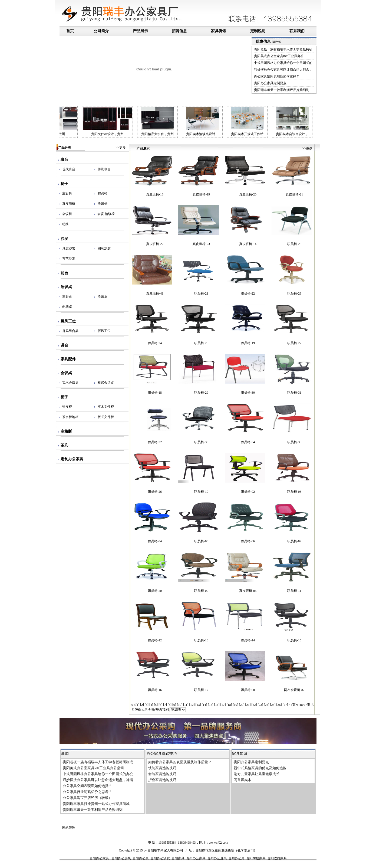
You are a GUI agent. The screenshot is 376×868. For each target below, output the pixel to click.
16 (217, 705)
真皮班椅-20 (248, 194)
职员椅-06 (248, 541)
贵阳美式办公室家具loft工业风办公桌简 (93, 768)
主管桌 (67, 296)
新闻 (65, 754)
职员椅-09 (201, 591)
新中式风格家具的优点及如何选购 (260, 768)
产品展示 (140, 31)
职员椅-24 (155, 343)
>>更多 (121, 148)
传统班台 (104, 169)
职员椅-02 (248, 492)
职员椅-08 (248, 690)
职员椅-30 (248, 393)
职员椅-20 (155, 591)
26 (279, 705)
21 (248, 705)
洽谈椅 (103, 204)
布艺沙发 (69, 259)
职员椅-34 (248, 442)
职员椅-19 (248, 343)
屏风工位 (104, 331)
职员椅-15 (294, 640)
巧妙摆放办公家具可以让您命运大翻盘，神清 (98, 780)
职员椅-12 (155, 640)
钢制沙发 (104, 248)
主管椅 (67, 193)
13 (198, 705)
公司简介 (101, 31)
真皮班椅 (69, 204)
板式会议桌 (106, 383)
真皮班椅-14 (248, 244)
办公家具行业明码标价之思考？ (87, 792)
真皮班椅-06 (248, 591)
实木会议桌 (70, 383)
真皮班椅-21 (294, 194)
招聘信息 (179, 31)
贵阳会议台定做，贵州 (62, 134)
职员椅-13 (201, 640)
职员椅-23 (294, 293)
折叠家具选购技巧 (162, 780)
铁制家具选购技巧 (162, 768)
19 (236, 705)
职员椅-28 (294, 244)
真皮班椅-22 (155, 244)
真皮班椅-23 (201, 244)
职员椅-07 (294, 541)
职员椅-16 (155, 690)
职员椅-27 (294, 343)
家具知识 (240, 754)
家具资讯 (219, 31)
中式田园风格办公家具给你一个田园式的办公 (98, 774)
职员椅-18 (155, 393)
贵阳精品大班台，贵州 (171, 134)
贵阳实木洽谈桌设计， (216, 134)
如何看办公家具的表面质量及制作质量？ (180, 762)
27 (285, 705)
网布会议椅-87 (294, 690)
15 (211, 705)
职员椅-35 (294, 442)
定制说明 (258, 31)
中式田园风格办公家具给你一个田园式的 (283, 63)
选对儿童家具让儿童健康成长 (257, 774)
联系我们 (297, 31)
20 (242, 705)
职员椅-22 (248, 293)
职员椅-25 (201, 343)
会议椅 (67, 214)
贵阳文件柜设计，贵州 (121, 134)
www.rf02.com (219, 843)
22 (254, 705)
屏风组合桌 (70, 331)
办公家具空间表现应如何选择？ (277, 76)
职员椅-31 (294, 393)
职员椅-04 (155, 541)
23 (260, 705)
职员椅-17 (201, 690)
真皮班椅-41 (155, 293)
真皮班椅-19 (201, 194)
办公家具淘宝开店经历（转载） (87, 798)
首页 (71, 31)
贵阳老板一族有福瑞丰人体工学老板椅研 (283, 49)
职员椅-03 (294, 492)
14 (205, 705)
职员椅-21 (201, 293)
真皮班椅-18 (155, 194)
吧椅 (65, 224)
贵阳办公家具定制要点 (270, 83)
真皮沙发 (69, 248)
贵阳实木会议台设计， (305, 134)
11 (186, 705)
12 (192, 705)
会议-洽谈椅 (106, 214)
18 (229, 705)
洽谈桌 (103, 296)
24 (267, 705)
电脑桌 (67, 307)
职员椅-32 (155, 442)
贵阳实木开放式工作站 (260, 134)
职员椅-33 (201, 442)
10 (180, 705)
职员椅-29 (201, 393)
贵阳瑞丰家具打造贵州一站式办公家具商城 (96, 804)
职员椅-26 (155, 492)
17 (223, 705)
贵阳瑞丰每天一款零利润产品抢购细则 (282, 90)
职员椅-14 (248, 640)
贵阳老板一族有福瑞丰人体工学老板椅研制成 (98, 762)
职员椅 (103, 193)
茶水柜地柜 (70, 417)
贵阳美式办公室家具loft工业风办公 (279, 56)
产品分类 (63, 148)
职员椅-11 (294, 591)
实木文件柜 (106, 407)
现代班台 (69, 169)
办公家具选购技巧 (162, 754)
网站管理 (69, 828)
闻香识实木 (243, 780)
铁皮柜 (67, 407)
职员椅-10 (201, 492)
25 (273, 705)
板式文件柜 (106, 417)
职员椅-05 (201, 541)
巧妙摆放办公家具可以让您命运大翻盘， (283, 70)
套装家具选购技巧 (162, 774)
